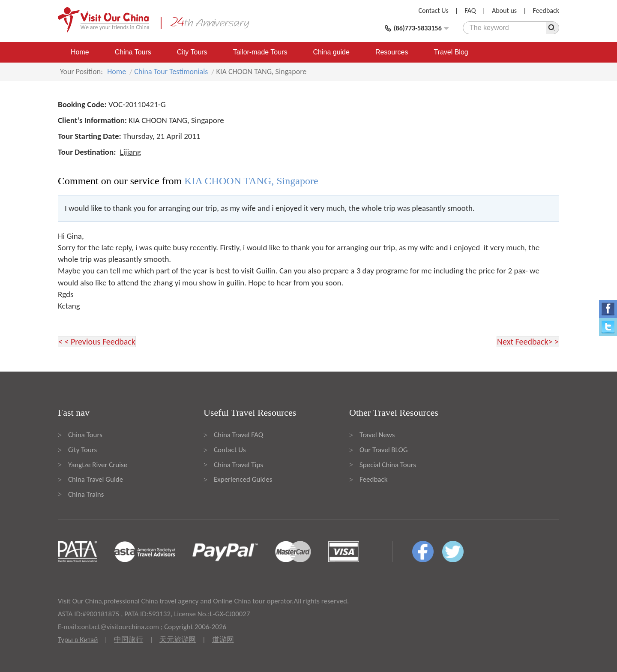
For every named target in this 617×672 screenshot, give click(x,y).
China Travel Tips (238, 465)
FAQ (470, 10)
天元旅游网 (178, 640)
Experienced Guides (243, 479)
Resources (392, 52)
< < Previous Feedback (97, 342)
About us (504, 10)
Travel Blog (451, 52)
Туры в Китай (78, 640)
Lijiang (130, 152)
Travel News (377, 435)
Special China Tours (388, 465)
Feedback (546, 10)
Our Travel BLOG (383, 450)
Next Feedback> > (528, 342)
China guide (331, 52)
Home (80, 52)
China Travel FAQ (238, 435)
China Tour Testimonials (171, 72)
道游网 (223, 640)
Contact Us (434, 10)
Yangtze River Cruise (98, 465)
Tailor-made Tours (260, 52)
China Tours (133, 52)
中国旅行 (129, 640)
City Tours (192, 52)
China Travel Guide (96, 479)
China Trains (86, 494)
